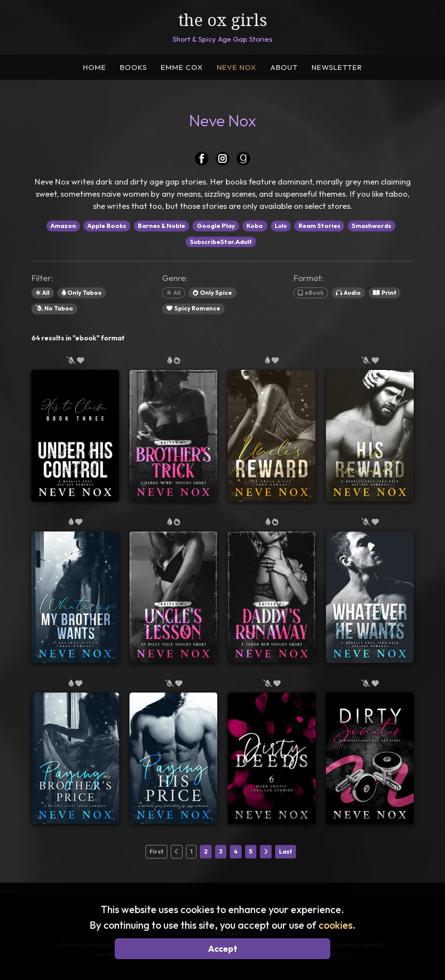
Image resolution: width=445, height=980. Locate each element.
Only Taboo (82, 293)
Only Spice (213, 293)
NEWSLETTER (337, 67)
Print (385, 293)
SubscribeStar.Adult (221, 242)
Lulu (281, 226)
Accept (223, 949)
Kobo (255, 226)
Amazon (63, 226)
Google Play (216, 226)
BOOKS (133, 67)
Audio (348, 293)
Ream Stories (319, 226)
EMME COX (182, 67)
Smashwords (371, 226)
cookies (335, 925)
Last (286, 851)
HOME (95, 67)
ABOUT (284, 67)
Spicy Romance (193, 308)
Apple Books (107, 226)
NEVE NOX (237, 67)
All (43, 293)
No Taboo (54, 308)
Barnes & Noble (161, 226)
